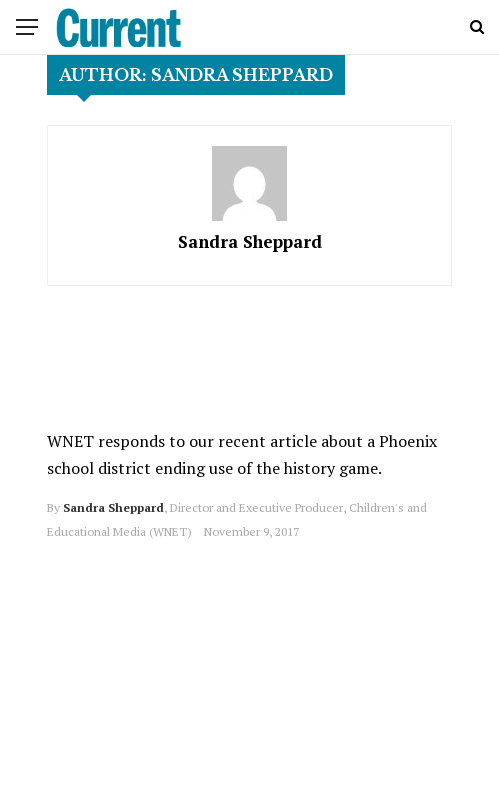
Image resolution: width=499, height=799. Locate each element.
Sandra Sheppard (250, 241)
